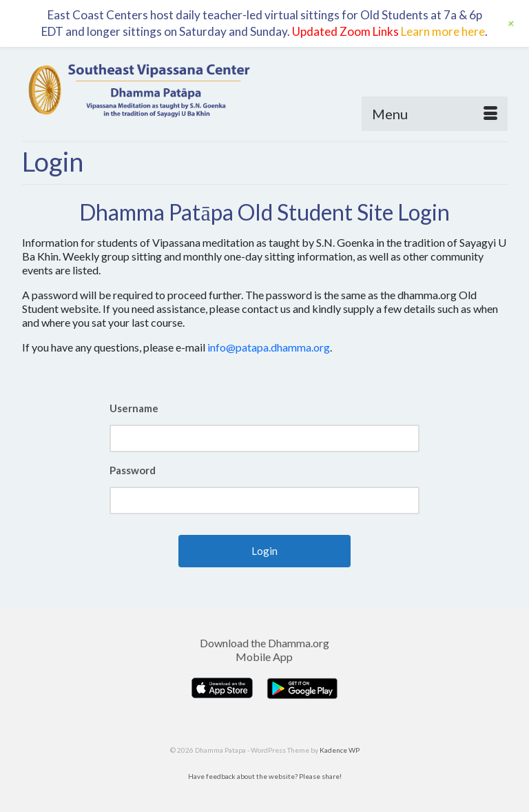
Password (133, 470)
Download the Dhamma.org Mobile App (264, 650)
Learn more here (443, 31)
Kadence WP (340, 750)
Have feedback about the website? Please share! (265, 776)
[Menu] (435, 114)
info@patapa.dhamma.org (269, 347)
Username (134, 408)
